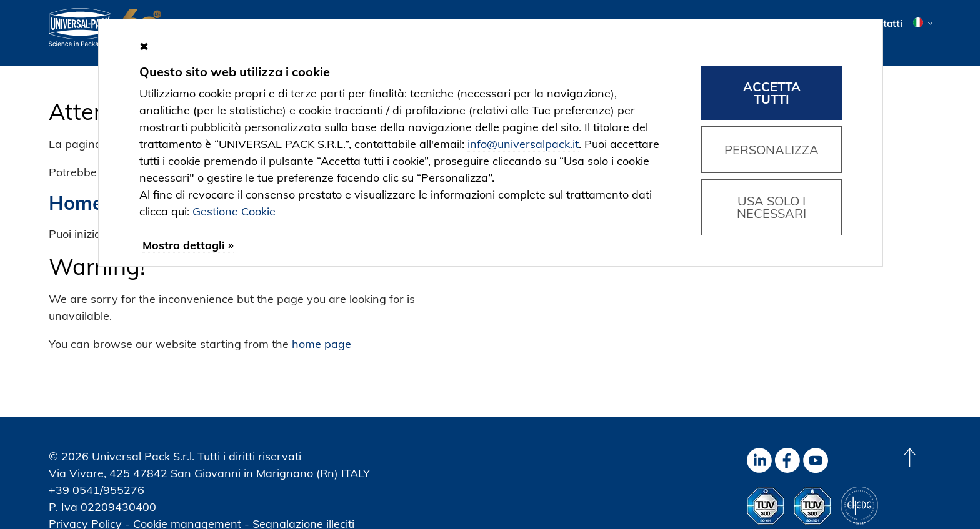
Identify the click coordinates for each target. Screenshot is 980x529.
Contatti (884, 23)
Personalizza (772, 150)
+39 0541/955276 (97, 490)
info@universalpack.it (523, 144)
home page (322, 344)
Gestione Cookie (234, 211)
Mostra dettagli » (188, 245)
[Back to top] (909, 457)
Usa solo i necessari (772, 207)
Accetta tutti (772, 93)
